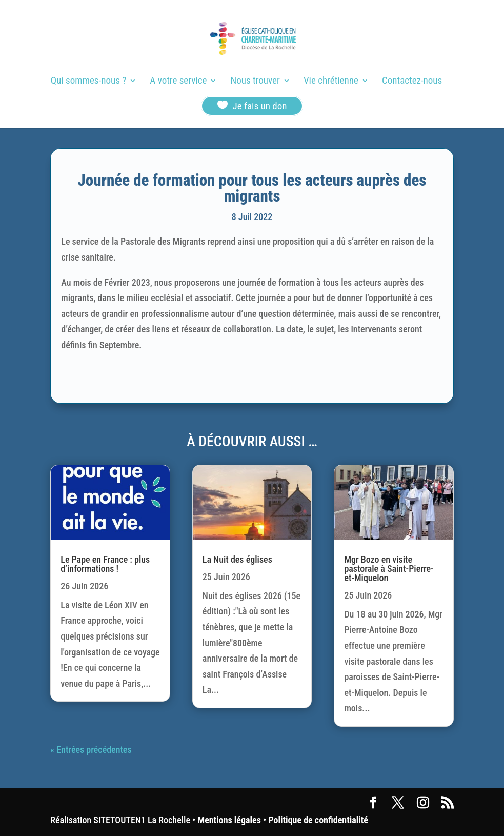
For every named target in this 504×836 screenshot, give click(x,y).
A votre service (178, 82)
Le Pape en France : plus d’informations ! (105, 564)
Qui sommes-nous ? (88, 82)
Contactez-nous (412, 82)
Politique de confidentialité (318, 820)
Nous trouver (255, 82)
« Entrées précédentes (91, 750)
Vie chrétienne (331, 82)
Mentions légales (229, 820)
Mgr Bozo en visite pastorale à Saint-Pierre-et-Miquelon (389, 569)
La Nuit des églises (237, 559)
